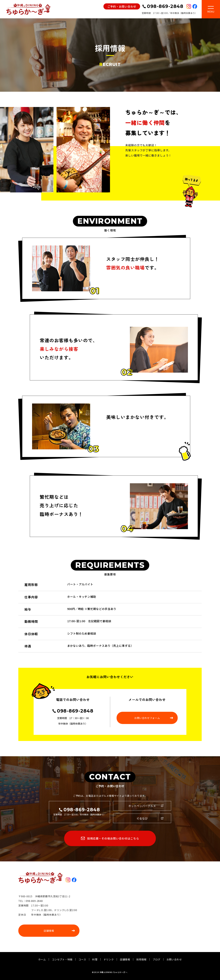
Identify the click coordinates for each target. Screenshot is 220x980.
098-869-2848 (75, 711)
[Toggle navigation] (211, 10)
